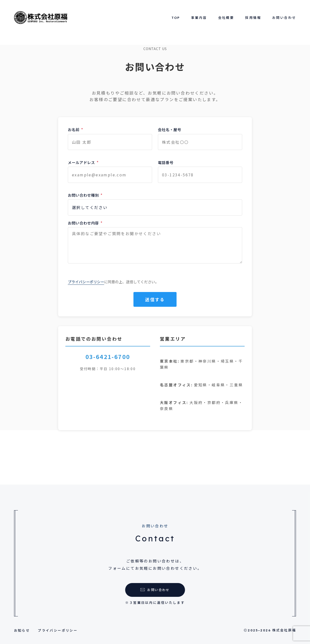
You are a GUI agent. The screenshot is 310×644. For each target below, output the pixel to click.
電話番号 (166, 162)
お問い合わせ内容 (85, 223)
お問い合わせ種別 (85, 195)
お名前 (75, 129)
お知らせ (22, 630)
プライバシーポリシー (86, 282)
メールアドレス (83, 162)
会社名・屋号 (170, 129)
